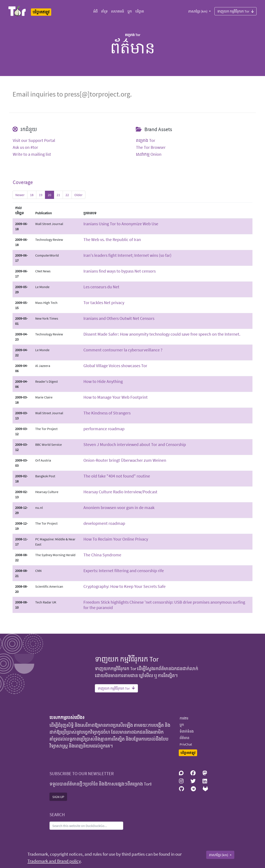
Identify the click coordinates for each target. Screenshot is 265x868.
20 (49, 195)
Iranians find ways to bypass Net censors (120, 271)
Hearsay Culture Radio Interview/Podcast (120, 492)
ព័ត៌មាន (184, 738)
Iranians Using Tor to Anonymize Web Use (121, 224)
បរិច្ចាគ (140, 11)
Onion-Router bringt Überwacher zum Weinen (125, 460)
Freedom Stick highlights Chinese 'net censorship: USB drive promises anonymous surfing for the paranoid (164, 605)
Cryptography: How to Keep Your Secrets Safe (125, 586)
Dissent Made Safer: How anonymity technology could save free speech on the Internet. (162, 334)
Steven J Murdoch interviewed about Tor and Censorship (135, 444)
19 (41, 195)
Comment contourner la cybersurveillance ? (123, 350)
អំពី (96, 11)
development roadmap (104, 523)
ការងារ (184, 718)
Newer (20, 195)
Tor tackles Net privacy (104, 302)
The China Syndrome (102, 555)
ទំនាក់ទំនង (187, 731)
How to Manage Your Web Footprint (116, 397)
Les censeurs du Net (101, 287)
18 (32, 195)
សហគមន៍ (118, 11)
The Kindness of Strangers (107, 413)
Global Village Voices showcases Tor (115, 366)
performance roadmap (104, 429)
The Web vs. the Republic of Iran (112, 239)
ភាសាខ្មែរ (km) (198, 11)
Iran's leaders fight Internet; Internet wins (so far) (127, 255)
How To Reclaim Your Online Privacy (116, 539)
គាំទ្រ (104, 11)
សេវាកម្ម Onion (149, 154)
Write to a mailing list (32, 154)
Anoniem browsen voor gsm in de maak (119, 507)
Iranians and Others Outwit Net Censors (119, 318)
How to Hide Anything (103, 381)
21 (58, 195)
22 (67, 195)
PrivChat (186, 744)
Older (78, 195)
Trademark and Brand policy (54, 861)
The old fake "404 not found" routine (117, 476)
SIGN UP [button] (58, 797)
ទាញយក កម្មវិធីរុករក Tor (235, 11)
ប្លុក (130, 11)
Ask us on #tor (25, 147)
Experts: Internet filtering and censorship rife (124, 570)
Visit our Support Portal (34, 140)
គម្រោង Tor (146, 140)
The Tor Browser (151, 147)
